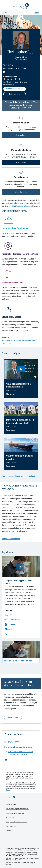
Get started (21, 162)
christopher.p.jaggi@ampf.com (15, 68)
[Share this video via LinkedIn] (12, 629)
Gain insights (21, 135)
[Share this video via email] (12, 615)
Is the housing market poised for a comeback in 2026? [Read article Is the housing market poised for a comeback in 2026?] (20, 421)
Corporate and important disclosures (17, 809)
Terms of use (10, 817)
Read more (10, 430)
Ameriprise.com (11, 804)
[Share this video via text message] (12, 620)
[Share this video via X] (12, 634)
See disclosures (9, 84)
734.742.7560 (8, 65)
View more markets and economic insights (18, 476)
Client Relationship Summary (22, 206)
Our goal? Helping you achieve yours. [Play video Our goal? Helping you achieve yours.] (18, 661)
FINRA (13, 860)
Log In (36, 13)
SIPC (19, 860)
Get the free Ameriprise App (23, 842)
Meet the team (21, 192)
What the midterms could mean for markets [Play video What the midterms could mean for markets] (18, 385)
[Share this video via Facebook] (12, 625)
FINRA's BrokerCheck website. (14, 203)
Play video (10, 394)
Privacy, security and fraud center (16, 822)
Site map (8, 831)
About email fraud (11, 826)
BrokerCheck (14, 778)
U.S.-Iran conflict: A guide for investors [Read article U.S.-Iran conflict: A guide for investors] (20, 457)
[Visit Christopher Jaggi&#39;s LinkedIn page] (6, 760)
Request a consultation (11, 539)
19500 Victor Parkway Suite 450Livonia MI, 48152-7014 (21, 753)
